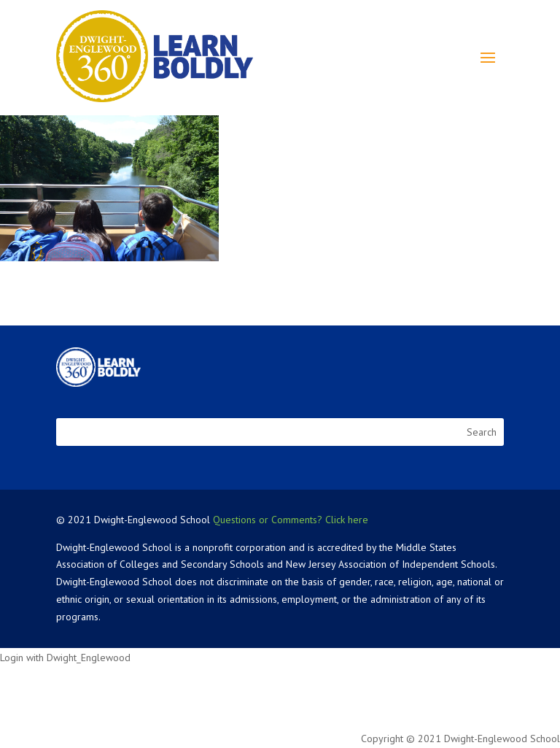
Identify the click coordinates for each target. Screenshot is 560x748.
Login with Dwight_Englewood (65, 658)
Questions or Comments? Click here (291, 520)
